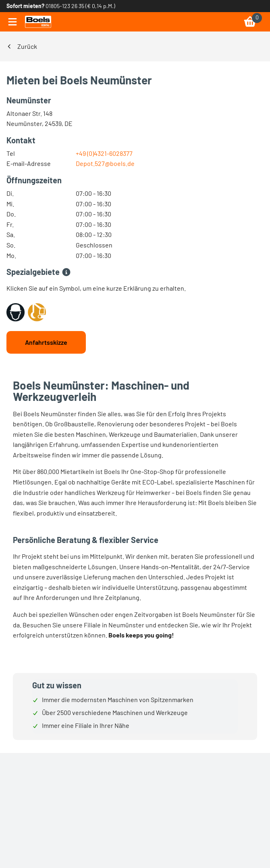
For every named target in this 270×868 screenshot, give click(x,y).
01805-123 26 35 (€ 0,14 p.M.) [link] (80, 6)
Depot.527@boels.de (105, 163)
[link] (38, 22)
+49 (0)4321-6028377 (104, 153)
